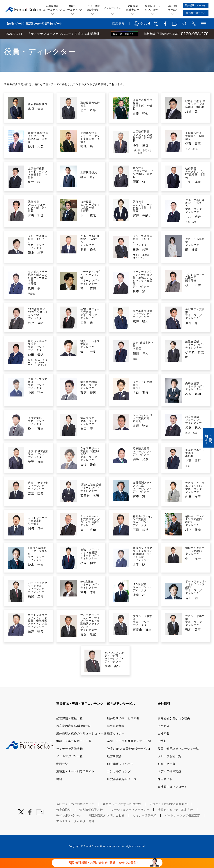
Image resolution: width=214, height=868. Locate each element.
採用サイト (165, 789)
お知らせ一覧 (167, 774)
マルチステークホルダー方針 (75, 831)
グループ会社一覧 (169, 767)
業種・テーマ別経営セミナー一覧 (129, 751)
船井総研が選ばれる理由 (174, 729)
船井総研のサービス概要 (123, 729)
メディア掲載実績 (169, 782)
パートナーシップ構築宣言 (182, 826)
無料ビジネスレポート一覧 (74, 751)
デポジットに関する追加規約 (169, 814)
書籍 (59, 789)
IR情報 (162, 751)
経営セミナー (116, 744)
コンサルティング (119, 782)
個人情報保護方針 (91, 820)
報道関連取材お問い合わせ (107, 826)
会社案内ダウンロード (172, 797)
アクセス (164, 736)
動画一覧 (62, 774)
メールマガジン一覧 (70, 767)
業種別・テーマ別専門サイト (75, 782)
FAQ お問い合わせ (69, 826)
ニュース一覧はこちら (125, 34)
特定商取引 (64, 820)
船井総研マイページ (120, 774)
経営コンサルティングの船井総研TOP (27, 43)
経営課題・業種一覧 (70, 729)
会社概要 (164, 744)
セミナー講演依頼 (145, 826)
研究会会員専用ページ (122, 789)
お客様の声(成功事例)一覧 (74, 736)
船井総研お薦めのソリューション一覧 (81, 744)
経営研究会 (114, 767)
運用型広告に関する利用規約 (122, 814)
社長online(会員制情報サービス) (129, 759)
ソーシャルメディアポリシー (130, 820)
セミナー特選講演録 (70, 759)
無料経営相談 (116, 736)
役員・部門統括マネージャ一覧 (178, 759)
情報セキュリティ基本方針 (175, 820)
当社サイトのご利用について (75, 814)
